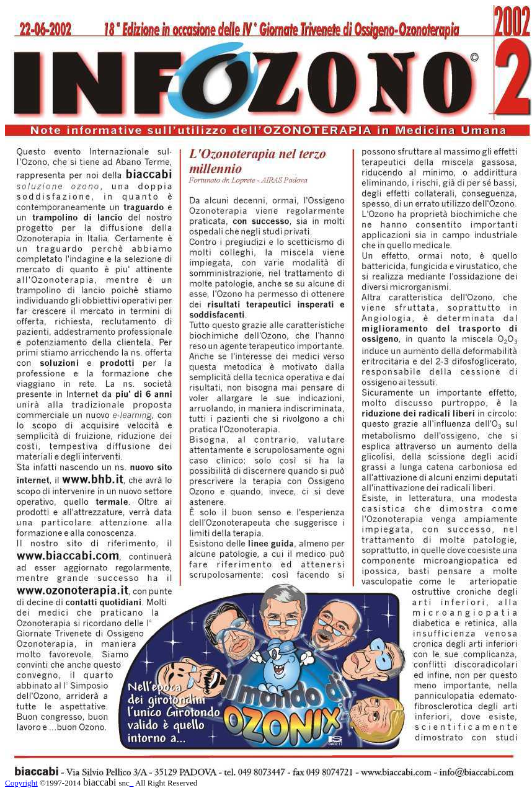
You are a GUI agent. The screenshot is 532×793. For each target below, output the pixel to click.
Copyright (21, 783)
